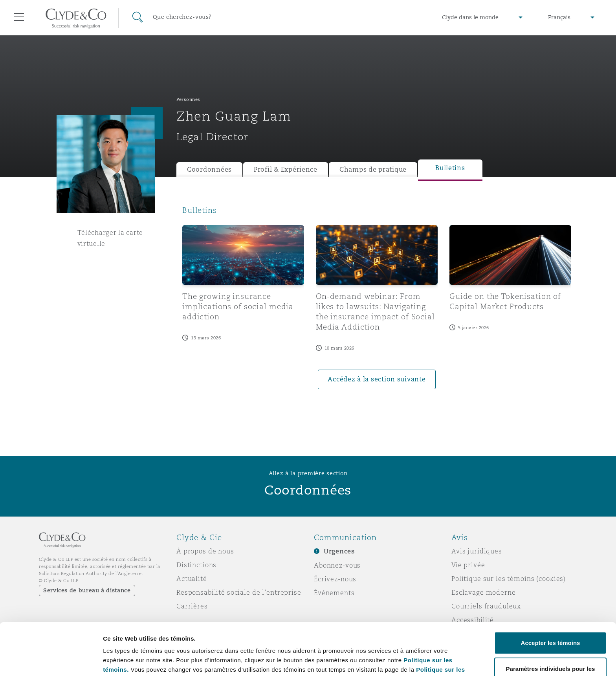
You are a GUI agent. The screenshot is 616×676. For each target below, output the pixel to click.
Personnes (188, 99)
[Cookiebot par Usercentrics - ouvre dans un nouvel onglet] (51, 661)
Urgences (339, 551)
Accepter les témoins (551, 594)
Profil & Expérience (286, 169)
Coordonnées (209, 169)
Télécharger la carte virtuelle (110, 238)
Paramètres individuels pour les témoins (160, 652)
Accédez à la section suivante (377, 379)
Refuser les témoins (551, 655)
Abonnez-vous (337, 565)
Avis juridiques (477, 551)
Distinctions (196, 565)
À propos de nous (205, 551)
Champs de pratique (373, 169)
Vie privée (468, 565)
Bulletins (450, 168)
